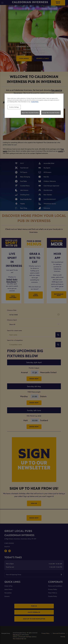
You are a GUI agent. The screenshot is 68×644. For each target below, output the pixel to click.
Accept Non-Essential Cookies (51, 113)
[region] (34, 106)
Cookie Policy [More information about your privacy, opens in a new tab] (35, 102)
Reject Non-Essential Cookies (30, 113)
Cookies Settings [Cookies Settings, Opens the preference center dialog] (14, 107)
